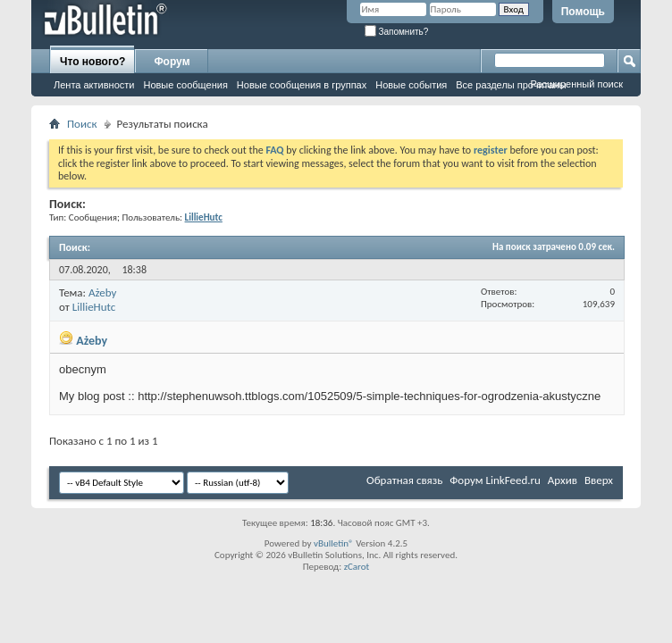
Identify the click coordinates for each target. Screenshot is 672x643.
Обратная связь (404, 480)
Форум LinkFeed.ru (495, 480)
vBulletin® (334, 543)
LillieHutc (94, 307)
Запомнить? (397, 32)
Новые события (411, 85)
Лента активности (94, 85)
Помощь (583, 12)
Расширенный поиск (576, 84)
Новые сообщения (185, 85)
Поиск (82, 124)
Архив (563, 480)
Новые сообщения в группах (302, 85)
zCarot (357, 567)
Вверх (599, 480)
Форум (172, 62)
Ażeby (102, 292)
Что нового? (92, 62)
